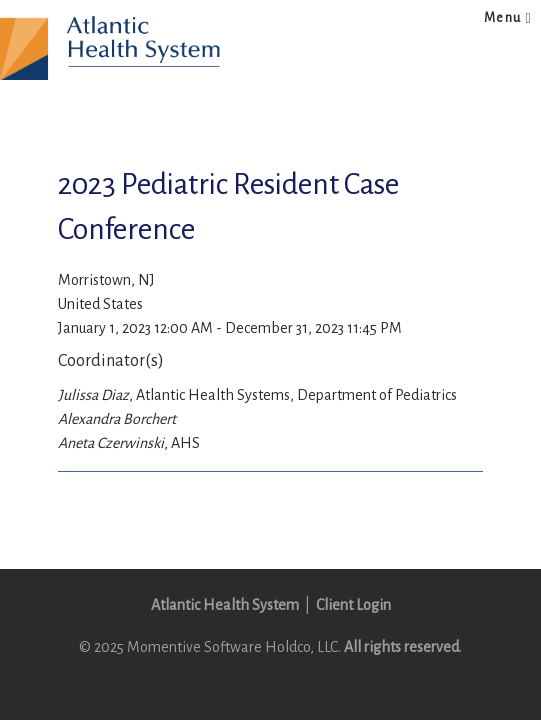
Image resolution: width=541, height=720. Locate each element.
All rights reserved (401, 647)
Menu (508, 18)
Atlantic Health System (225, 605)
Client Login (353, 605)
